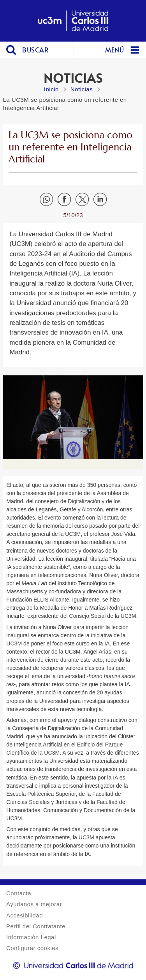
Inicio (51, 89)
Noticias (82, 89)
